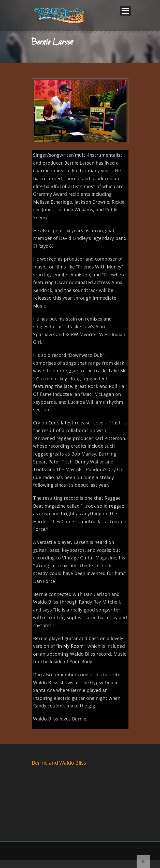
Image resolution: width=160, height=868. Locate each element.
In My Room (71, 646)
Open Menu (126, 11)
